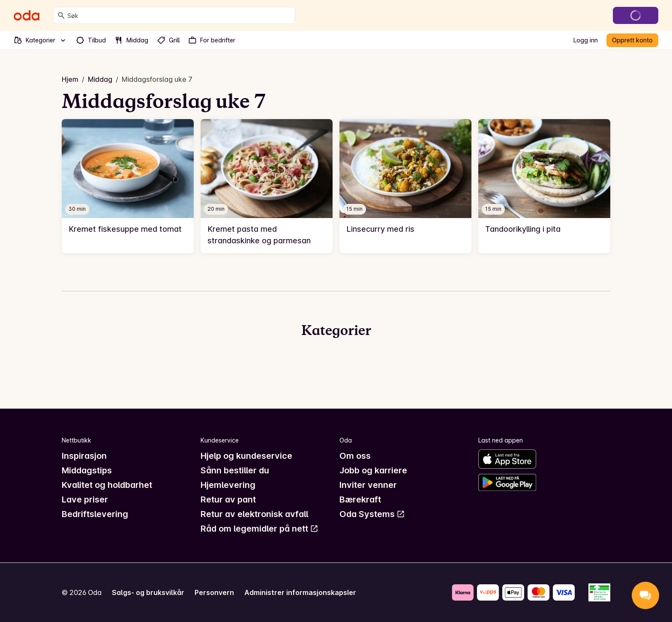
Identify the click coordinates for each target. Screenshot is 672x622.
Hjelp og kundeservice (246, 456)
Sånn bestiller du (235, 470)
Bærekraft (360, 499)
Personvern (214, 592)
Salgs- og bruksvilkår (148, 592)
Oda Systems (372, 514)
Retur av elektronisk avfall (254, 514)
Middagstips (87, 470)
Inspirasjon (84, 456)
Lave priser (85, 499)
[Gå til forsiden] (27, 15)
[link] (128, 186)
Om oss (355, 456)
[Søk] (61, 15)
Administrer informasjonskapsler (300, 592)
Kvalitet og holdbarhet (107, 485)
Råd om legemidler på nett (259, 529)
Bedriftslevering (95, 514)
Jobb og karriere (373, 470)
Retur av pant (228, 499)
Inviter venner (368, 485)
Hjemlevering (228, 485)
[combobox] (179, 15)
